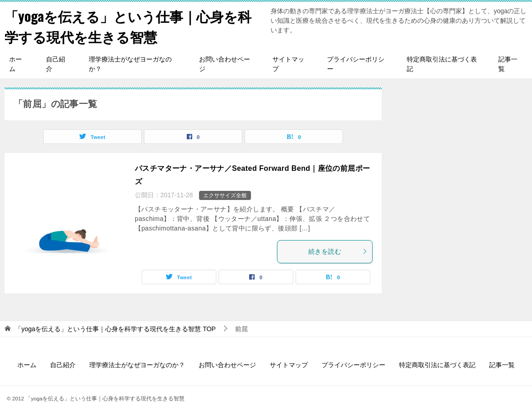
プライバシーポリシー (356, 64)
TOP (115, 329)
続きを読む (338, 251)
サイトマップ (288, 64)
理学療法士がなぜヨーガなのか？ (130, 64)
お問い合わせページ (225, 64)
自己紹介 (56, 64)
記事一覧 (508, 64)
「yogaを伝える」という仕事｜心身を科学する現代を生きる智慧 (128, 26)
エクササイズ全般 (225, 195)
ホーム (15, 64)
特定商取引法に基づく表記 (442, 64)
